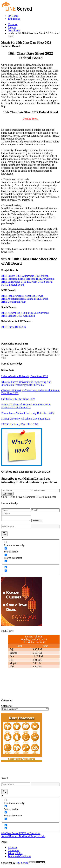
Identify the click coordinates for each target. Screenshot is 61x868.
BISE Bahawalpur (11, 282)
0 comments (49, 497)
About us (13, 848)
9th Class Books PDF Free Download (21, 834)
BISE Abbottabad (10, 299)
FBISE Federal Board (13, 285)
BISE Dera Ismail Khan (14, 302)
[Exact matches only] (6, 543)
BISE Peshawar (9, 296)
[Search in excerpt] (6, 562)
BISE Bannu (27, 299)
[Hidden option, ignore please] (6, 568)
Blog (12, 27)
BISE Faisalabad (10, 279)
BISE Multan (42, 276)
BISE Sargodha (27, 279)
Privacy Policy (15, 854)
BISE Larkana (9, 316)
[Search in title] (6, 549)
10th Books (14, 19)
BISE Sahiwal (45, 282)
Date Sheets (14, 30)
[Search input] (16, 527)
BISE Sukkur (23, 313)
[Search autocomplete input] (45, 527)
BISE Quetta (8, 327)
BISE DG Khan (29, 282)
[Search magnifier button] (4, 535)
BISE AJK (21, 327)
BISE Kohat (25, 296)
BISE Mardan (41, 299)
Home (13, 24)
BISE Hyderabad (40, 313)
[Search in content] (6, 556)
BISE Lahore (8, 276)
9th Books (13, 16)
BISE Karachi (9, 313)
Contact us (13, 851)
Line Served (22, 864)
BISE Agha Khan (26, 316)
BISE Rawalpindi (45, 279)
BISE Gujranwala (25, 276)
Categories (7, 707)
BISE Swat (37, 296)
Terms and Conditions (19, 857)
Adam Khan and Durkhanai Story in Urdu (23, 837)
